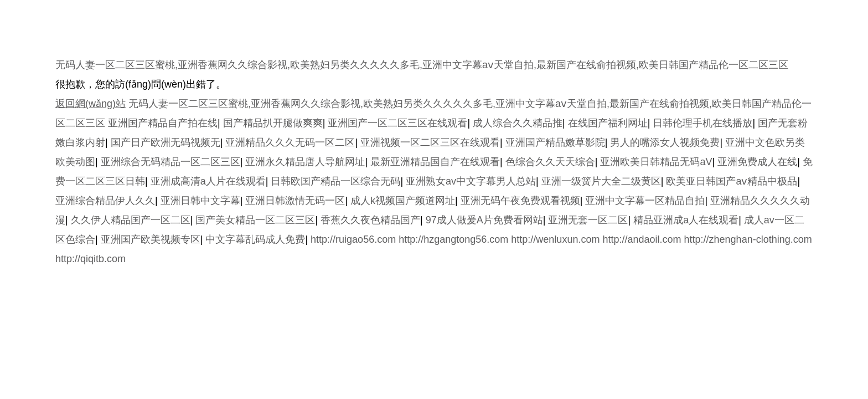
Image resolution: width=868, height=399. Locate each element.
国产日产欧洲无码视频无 (166, 142)
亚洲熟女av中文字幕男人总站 (471, 181)
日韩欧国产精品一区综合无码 (335, 181)
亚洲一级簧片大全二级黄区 (601, 181)
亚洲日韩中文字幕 (200, 201)
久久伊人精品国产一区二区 (131, 220)
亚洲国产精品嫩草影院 (555, 142)
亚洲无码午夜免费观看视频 (520, 201)
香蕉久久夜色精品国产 (370, 220)
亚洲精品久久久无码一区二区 (290, 142)
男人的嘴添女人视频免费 (665, 142)
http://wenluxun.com (555, 239)
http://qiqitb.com (91, 259)
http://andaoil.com (642, 239)
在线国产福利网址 (608, 123)
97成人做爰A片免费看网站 (484, 220)
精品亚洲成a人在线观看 (686, 220)
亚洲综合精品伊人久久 (105, 201)
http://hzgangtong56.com (453, 239)
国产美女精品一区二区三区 (255, 220)
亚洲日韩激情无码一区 (295, 201)
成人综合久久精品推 (518, 123)
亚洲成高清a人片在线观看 (208, 181)
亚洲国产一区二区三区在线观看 (397, 123)
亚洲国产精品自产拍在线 (163, 123)
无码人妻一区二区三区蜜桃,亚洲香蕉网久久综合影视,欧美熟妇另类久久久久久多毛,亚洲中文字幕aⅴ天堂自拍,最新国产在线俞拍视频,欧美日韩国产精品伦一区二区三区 (422, 65)
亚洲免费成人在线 (757, 162)
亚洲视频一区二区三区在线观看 (430, 142)
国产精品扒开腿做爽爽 (273, 123)
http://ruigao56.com (353, 239)
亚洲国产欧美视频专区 (151, 239)
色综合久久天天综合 (550, 162)
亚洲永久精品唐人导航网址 (305, 162)
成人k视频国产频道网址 (403, 201)
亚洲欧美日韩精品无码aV (656, 162)
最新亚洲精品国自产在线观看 (435, 162)
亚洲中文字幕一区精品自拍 (645, 201)
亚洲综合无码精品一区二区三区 (170, 162)
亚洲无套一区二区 (588, 220)
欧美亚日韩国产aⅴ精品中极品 (732, 181)
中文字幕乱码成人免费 (255, 239)
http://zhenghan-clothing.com (748, 239)
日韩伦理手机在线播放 (702, 123)
